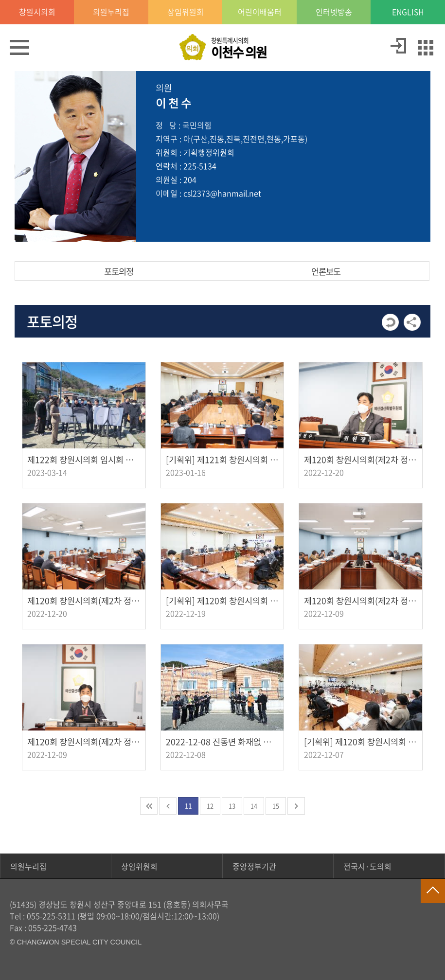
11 (188, 806)
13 (232, 806)
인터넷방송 (334, 12)
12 (210, 806)
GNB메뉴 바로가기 (223, 1)
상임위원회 (139, 866)
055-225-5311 (51, 916)
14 (254, 806)
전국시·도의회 (367, 866)
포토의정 (119, 271)
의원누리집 (28, 866)
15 (276, 806)
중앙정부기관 (254, 866)
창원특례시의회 (239, 48)
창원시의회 (37, 12)
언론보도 (326, 271)
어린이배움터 (260, 12)
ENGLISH (408, 12)
